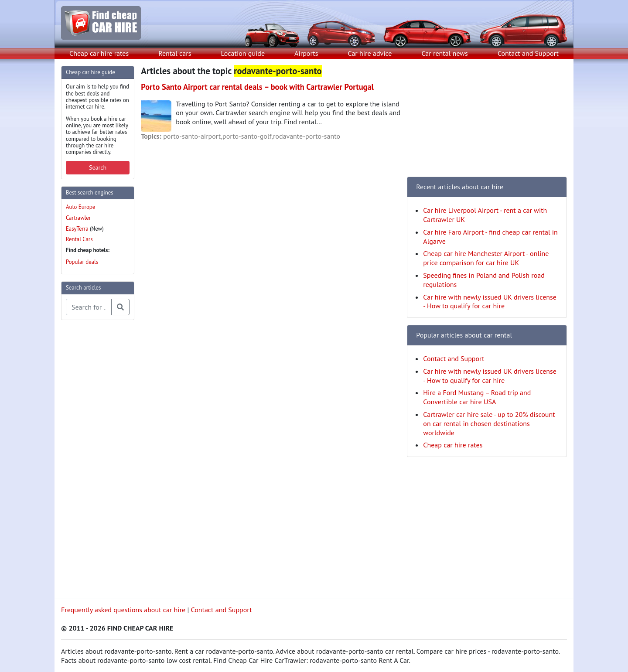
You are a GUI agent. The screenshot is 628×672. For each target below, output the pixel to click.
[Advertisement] (96, 458)
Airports (306, 53)
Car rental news (445, 53)
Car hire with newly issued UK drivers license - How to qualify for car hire (490, 302)
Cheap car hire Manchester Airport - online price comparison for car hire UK (486, 258)
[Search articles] (89, 307)
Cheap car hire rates (99, 53)
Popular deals (82, 262)
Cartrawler (78, 218)
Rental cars (175, 53)
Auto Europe (80, 207)
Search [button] (98, 167)
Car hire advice (370, 53)
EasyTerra (77, 229)
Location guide (243, 53)
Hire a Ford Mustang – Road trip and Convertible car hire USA (477, 397)
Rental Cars (79, 239)
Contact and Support (528, 53)
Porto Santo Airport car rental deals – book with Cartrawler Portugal (257, 87)
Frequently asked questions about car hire (123, 610)
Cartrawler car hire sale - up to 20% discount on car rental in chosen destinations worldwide (489, 423)
